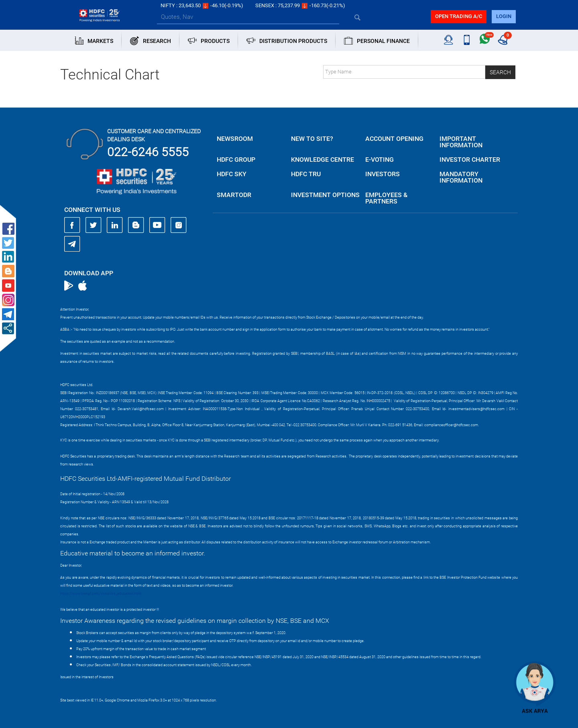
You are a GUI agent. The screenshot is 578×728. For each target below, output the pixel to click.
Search (500, 72)
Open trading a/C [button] (459, 16)
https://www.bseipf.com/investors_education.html (101, 594)
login (504, 16)
